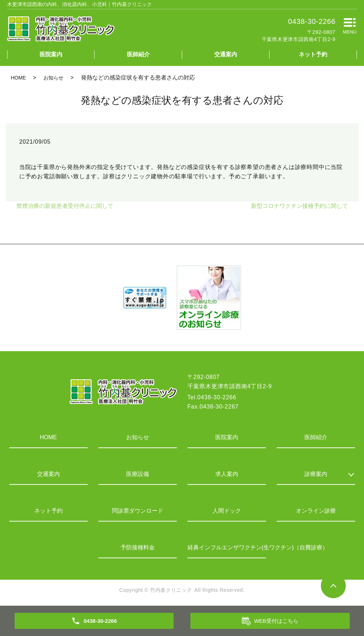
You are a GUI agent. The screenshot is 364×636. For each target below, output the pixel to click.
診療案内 (316, 474)
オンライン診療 (316, 511)
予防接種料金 (138, 547)
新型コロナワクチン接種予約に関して (299, 206)
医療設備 (138, 474)
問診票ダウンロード (138, 511)
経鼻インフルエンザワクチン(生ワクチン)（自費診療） (227, 547)
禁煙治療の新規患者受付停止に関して (65, 206)
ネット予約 (313, 54)
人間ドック (227, 511)
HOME (19, 78)
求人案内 (227, 474)
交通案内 (226, 54)
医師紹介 (138, 54)
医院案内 (51, 54)
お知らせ (53, 78)
